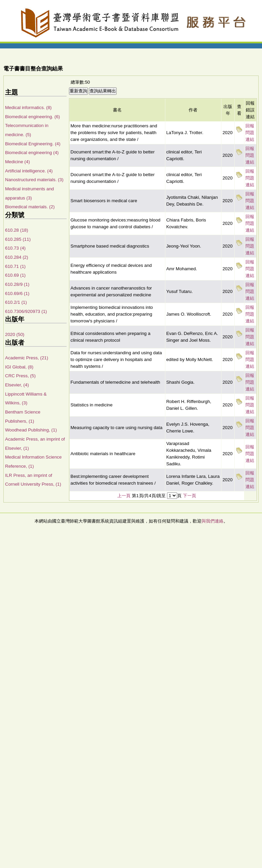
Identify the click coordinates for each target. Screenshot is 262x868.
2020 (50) (15, 334)
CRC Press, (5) (20, 376)
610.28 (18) (17, 230)
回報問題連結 (250, 133)
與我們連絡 (212, 521)
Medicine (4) (17, 162)
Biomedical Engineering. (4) (33, 144)
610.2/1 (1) (16, 302)
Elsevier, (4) (17, 385)
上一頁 (124, 496)
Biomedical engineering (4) (32, 153)
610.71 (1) (15, 266)
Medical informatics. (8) (28, 108)
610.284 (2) (17, 257)
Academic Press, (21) (27, 358)
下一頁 (189, 496)
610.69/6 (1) (17, 293)
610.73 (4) (15, 248)
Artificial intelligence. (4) (29, 171)
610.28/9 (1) (17, 284)
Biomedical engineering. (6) (32, 117)
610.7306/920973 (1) (26, 311)
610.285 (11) (18, 239)
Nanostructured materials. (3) (34, 180)
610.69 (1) (15, 275)
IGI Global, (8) (19, 367)
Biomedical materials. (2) (30, 207)
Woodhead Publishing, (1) (31, 430)
